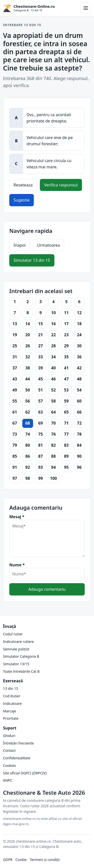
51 (41, 390)
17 (66, 324)
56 (28, 401)
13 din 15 (11, 688)
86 (28, 456)
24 (79, 335)
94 (53, 467)
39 (41, 368)
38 (28, 368)
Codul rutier (13, 634)
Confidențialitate (17, 758)
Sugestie (22, 200)
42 (79, 368)
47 (66, 379)
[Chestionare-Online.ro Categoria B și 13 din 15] (40, 8)
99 (41, 478)
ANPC (8, 780)
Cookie (21, 860)
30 (79, 346)
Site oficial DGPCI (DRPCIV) (25, 773)
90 (79, 456)
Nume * (17, 565)
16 (53, 324)
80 (28, 445)
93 (41, 467)
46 (53, 379)
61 (15, 412)
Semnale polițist (16, 649)
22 (53, 335)
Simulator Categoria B (21, 656)
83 (66, 445)
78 (79, 434)
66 (79, 412)
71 (66, 423)
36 (79, 357)
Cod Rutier (12, 696)
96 (79, 467)
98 (28, 478)
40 (53, 368)
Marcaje (10, 711)
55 (15, 401)
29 (66, 346)
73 (15, 434)
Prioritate (11, 718)
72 (79, 423)
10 (53, 313)
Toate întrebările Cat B (21, 671)
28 (53, 346)
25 (15, 346)
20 (28, 335)
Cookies (9, 765)
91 (15, 467)
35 (66, 357)
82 (53, 445)
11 (66, 313)
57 (41, 401)
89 (66, 456)
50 (28, 390)
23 (66, 335)
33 (41, 357)
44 (28, 379)
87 (41, 456)
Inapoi (20, 245)
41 (66, 368)
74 (28, 434)
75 (41, 434)
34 (53, 357)
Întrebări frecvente (18, 743)
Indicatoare (12, 704)
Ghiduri (9, 736)
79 (15, 445)
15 (41, 324)
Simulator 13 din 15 (32, 260)
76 (53, 434)
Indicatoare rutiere (18, 642)
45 (41, 379)
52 (53, 390)
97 (15, 478)
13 (15, 324)
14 (28, 324)
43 (15, 379)
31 (15, 357)
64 (53, 412)
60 (79, 401)
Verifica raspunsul (61, 185)
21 (41, 335)
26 (28, 346)
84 (79, 445)
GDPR (8, 860)
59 (66, 401)
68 (28, 423)
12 (79, 313)
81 (41, 445)
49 (15, 390)
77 (66, 434)
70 (53, 423)
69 (41, 423)
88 (53, 456)
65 (66, 412)
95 (66, 467)
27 (41, 346)
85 (15, 456)
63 (41, 412)
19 (15, 335)
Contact (9, 750)
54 (79, 390)
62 (28, 412)
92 (28, 467)
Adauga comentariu (47, 589)
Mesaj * (17, 517)
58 (53, 401)
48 (79, 379)
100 (54, 478)
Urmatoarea (49, 245)
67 (15, 423)
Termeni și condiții (45, 860)
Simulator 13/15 (16, 664)
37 (15, 368)
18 (79, 324)
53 (66, 390)
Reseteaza (23, 185)
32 (28, 357)
